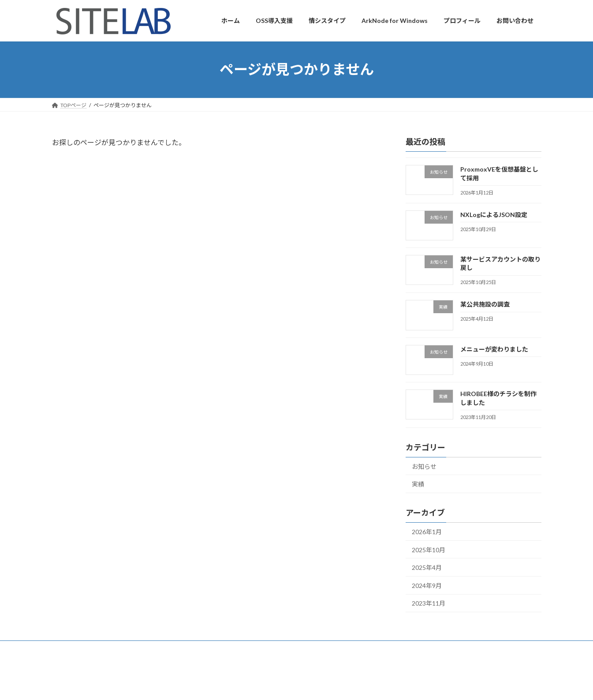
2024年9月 (427, 585)
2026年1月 (427, 532)
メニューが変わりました (494, 349)
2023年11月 (429, 603)
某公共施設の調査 (485, 304)
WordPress (258, 684)
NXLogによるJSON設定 (493, 214)
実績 (418, 484)
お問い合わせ (125, 649)
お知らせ (424, 466)
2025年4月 (427, 567)
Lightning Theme (297, 684)
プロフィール (76, 649)
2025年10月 (429, 549)
